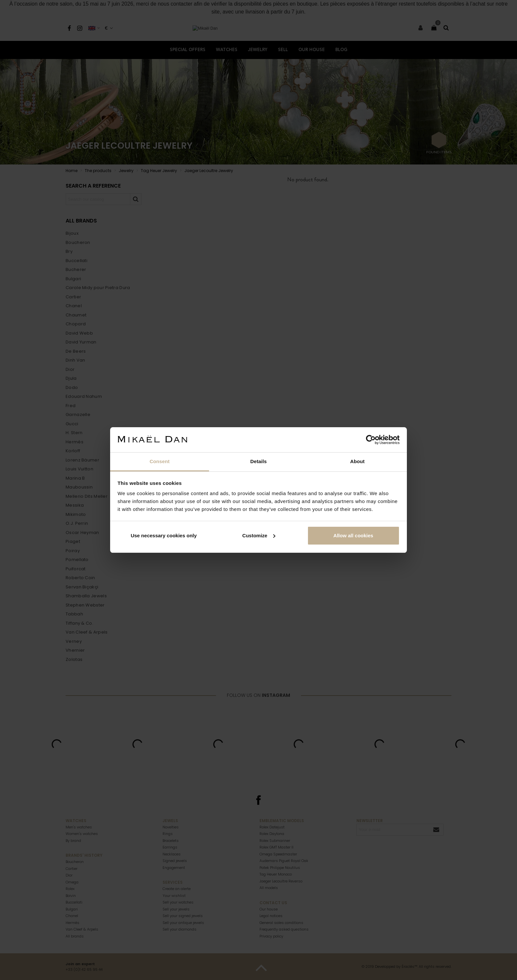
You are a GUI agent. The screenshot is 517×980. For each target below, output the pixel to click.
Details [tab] (258, 461)
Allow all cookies (353, 535)
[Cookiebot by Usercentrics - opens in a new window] (371, 440)
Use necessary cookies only (164, 535)
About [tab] (357, 461)
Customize (259, 535)
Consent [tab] (160, 461)
